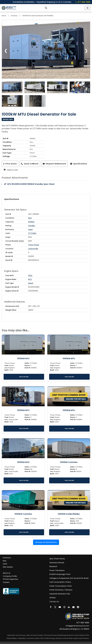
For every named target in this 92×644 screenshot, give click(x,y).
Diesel (31, 283)
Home (4, 16)
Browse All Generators (46, 542)
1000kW (31, 222)
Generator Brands (57, 563)
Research (53, 567)
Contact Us (54, 602)
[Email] (73, 607)
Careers (6, 582)
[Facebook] (51, 607)
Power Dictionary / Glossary (61, 590)
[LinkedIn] (69, 607)
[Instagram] (64, 607)
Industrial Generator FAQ (60, 594)
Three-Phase (34, 245)
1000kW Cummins (69, 462)
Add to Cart (11, 170)
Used (5, 564)
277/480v (32, 233)
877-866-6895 (83, 2)
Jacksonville (33, 249)
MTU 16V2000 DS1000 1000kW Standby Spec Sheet (29, 184)
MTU (30, 279)
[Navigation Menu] (88, 8)
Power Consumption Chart (61, 586)
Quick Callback (30, 164)
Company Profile (10, 576)
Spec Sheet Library (57, 559)
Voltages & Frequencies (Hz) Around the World (69, 578)
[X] (55, 607)
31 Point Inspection (11, 579)
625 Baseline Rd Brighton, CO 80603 (74, 629)
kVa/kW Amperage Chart (60, 574)
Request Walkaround (54, 164)
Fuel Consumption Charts (60, 582)
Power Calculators (57, 571)
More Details (24, 377)
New (30, 218)
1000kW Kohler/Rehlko (69, 514)
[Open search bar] (46, 8)
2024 (30, 275)
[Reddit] (78, 607)
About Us (7, 573)
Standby (32, 226)
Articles (53, 598)
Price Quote (10, 164)
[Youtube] (60, 607)
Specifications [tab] (12, 199)
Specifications (79, 164)
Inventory (14, 16)
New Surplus (8, 567)
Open (30, 229)
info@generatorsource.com (77, 626)
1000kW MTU (23, 359)
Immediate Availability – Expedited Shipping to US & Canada (43, 2)
